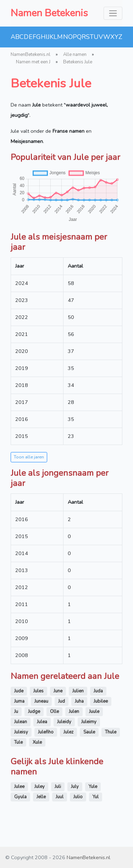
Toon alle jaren (29, 457)
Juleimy (89, 722)
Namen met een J (33, 62)
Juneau (41, 701)
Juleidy (64, 722)
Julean (21, 722)
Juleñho (46, 732)
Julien (78, 691)
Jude (19, 691)
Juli (58, 787)
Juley (40, 787)
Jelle (41, 797)
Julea (42, 722)
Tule (18, 742)
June (58, 691)
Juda (98, 691)
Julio (78, 797)
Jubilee (101, 701)
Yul (96, 797)
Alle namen (75, 55)
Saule (89, 732)
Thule (111, 732)
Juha (79, 701)
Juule (94, 712)
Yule (93, 787)
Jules (38, 691)
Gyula (20, 797)
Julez (68, 732)
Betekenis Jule (78, 62)
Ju (16, 712)
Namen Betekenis (49, 13)
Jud (62, 701)
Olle (54, 712)
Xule (37, 742)
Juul (60, 797)
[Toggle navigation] (113, 13)
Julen (74, 712)
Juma (19, 701)
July (75, 787)
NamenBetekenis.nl (31, 55)
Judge (34, 712)
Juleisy (21, 732)
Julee (19, 787)
